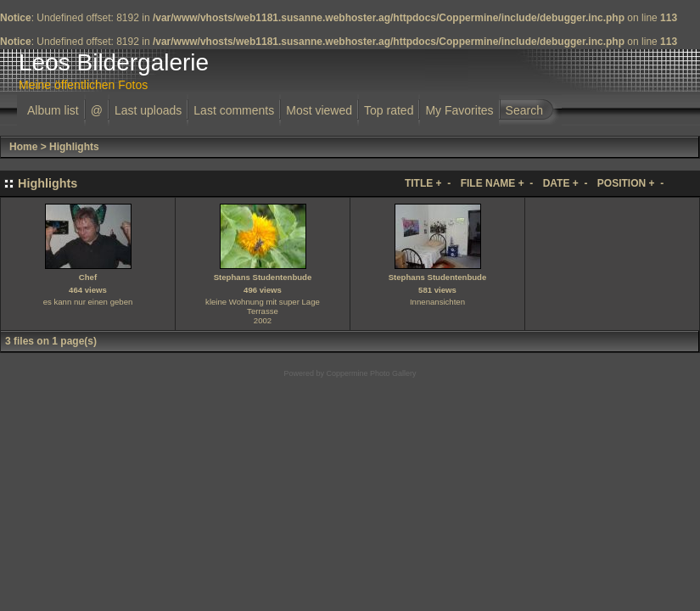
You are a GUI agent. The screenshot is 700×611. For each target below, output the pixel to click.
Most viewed (319, 110)
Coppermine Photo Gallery (371, 373)
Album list (53, 110)
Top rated (389, 110)
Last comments (234, 110)
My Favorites (459, 110)
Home (23, 147)
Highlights (74, 147)
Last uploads (148, 110)
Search (524, 110)
